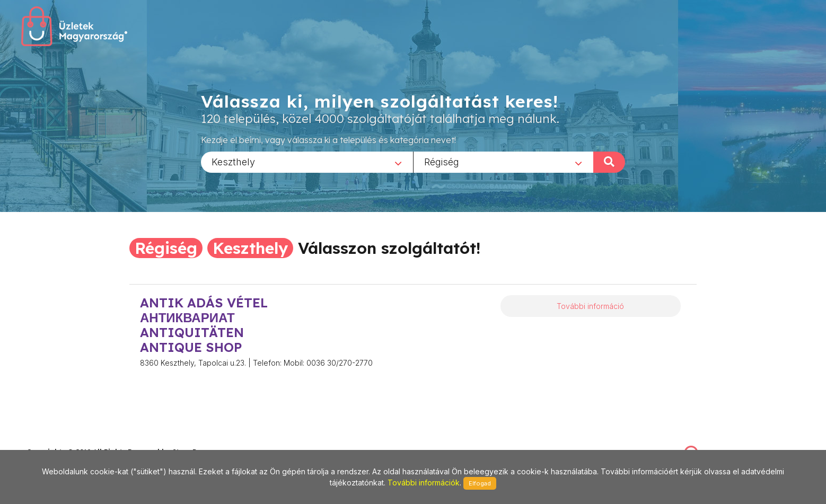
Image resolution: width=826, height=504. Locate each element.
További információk (424, 483)
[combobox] (307, 162)
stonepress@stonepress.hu (69, 441)
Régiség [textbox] (442, 161)
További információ (590, 306)
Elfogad (480, 483)
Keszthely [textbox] (233, 161)
